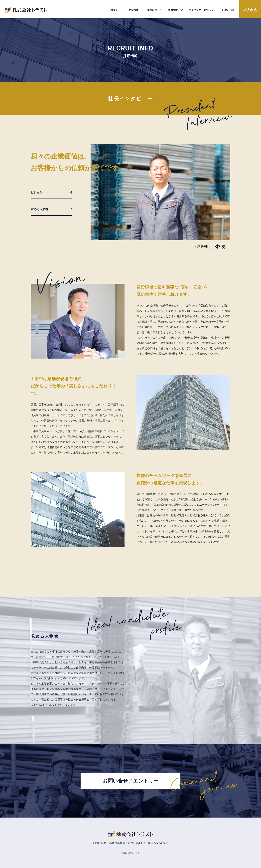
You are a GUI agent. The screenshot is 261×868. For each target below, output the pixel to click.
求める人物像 (40, 209)
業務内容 (152, 10)
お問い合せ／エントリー (131, 781)
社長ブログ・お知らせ (201, 10)
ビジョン (37, 192)
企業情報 (134, 10)
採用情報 (173, 10)
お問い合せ (228, 10)
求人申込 (250, 10)
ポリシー (115, 10)
